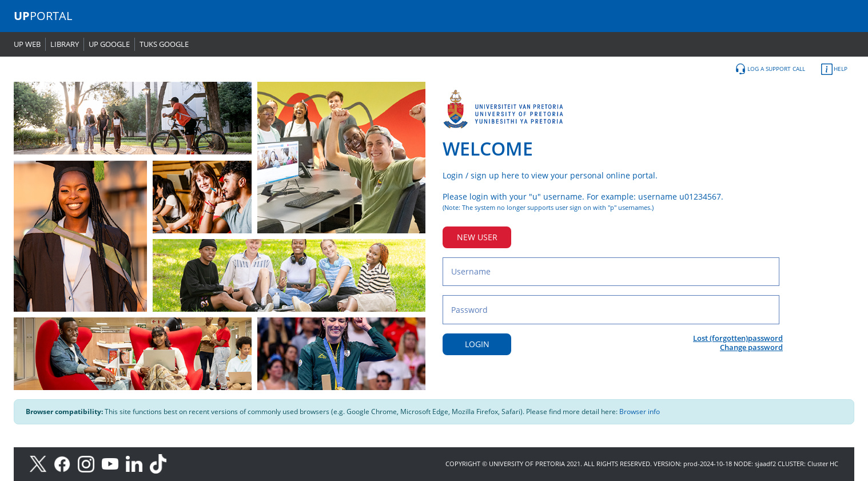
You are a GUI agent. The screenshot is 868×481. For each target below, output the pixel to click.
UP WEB (27, 44)
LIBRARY (65, 44)
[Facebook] (66, 463)
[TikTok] (161, 463)
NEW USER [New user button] (477, 237)
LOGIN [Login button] (477, 344)
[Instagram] (90, 463)
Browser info (640, 412)
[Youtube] (114, 463)
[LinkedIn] (137, 463)
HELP (834, 69)
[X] (41, 463)
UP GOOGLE (109, 44)
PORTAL (43, 16)
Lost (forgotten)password (738, 338)
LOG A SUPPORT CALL (770, 69)
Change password (751, 347)
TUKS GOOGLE (164, 44)
